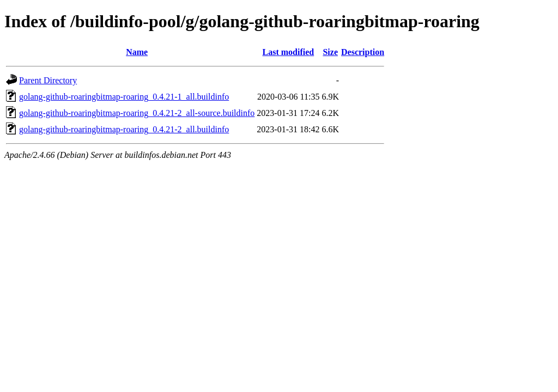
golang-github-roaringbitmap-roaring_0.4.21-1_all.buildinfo (124, 97)
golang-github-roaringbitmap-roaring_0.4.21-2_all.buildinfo (124, 129)
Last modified (289, 52)
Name (137, 52)
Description (363, 52)
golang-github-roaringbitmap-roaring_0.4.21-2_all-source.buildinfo (137, 113)
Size (330, 52)
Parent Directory (48, 80)
